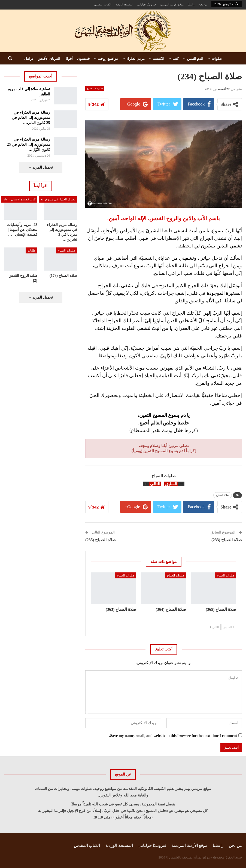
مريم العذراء (136, 59)
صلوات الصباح (95, 88)
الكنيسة (159, 59)
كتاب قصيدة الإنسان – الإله (19, 199)
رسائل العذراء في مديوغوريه (58, 199)
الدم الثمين (195, 59)
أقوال (69, 59)
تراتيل (29, 59)
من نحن (203, 4)
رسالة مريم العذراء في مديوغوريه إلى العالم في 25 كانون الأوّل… (29, 145)
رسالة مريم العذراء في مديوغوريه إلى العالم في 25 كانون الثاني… (31, 118)
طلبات (31, 250)
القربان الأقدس (49, 59)
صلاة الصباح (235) (101, 540)
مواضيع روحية (108, 59)
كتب (176, 59)
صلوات (217, 59)
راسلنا (191, 4)
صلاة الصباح (223, 495)
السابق (229, 627)
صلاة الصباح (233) (227, 540)
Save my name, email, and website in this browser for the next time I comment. (173, 736)
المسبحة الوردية (124, 4)
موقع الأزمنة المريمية (172, 4)
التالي (214, 627)
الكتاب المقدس (103, 4)
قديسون (83, 59)
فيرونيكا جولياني (147, 4)
